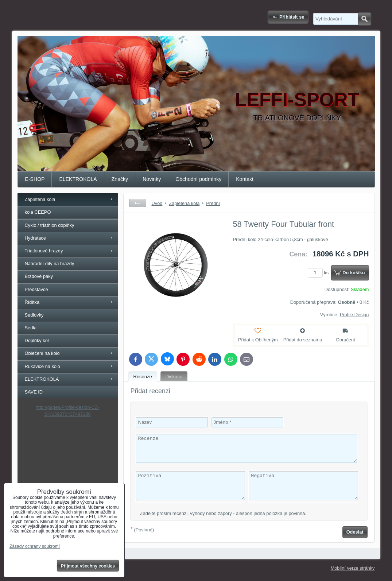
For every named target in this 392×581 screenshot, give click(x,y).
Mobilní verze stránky (353, 568)
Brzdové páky (39, 276)
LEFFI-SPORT (297, 100)
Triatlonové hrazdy (44, 251)
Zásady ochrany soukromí (35, 546)
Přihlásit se (292, 17)
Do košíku (354, 273)
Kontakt (245, 179)
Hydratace (35, 238)
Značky (120, 179)
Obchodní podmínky (198, 179)
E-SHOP (35, 179)
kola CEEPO (38, 212)
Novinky (152, 179)
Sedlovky (34, 315)
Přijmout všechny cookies (88, 566)
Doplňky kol (37, 340)
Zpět (138, 203)
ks (319, 273)
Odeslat (355, 532)
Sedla (31, 328)
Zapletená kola (40, 199)
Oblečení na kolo (42, 353)
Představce (36, 289)
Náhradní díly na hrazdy (50, 264)
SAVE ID (34, 392)
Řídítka (32, 302)
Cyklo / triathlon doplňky (50, 225)
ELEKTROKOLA (78, 179)
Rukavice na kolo (42, 366)
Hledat (364, 19)
